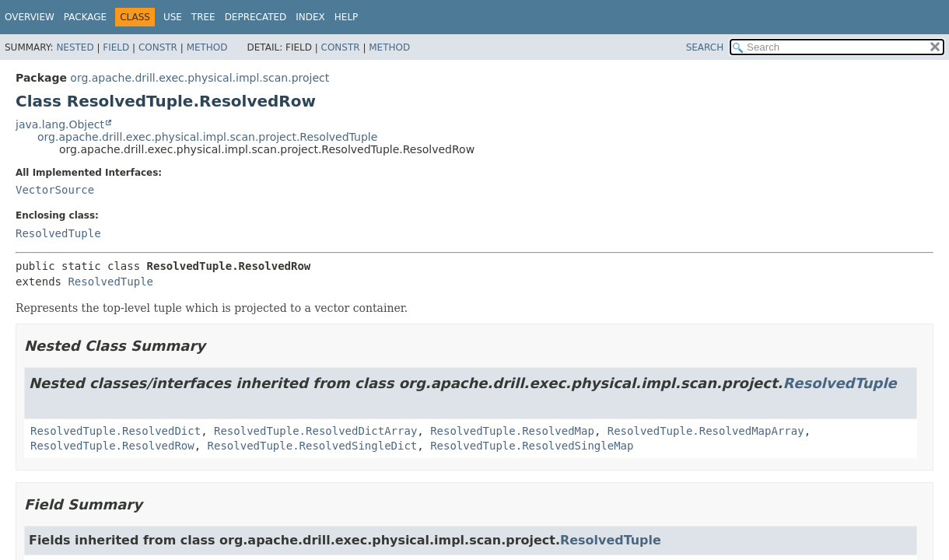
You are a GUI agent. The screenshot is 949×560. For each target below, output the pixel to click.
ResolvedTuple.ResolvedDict (116, 431)
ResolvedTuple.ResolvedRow (112, 446)
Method (207, 47)
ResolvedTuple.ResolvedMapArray (706, 431)
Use (173, 17)
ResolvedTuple (58, 233)
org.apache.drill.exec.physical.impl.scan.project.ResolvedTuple (207, 137)
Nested (75, 47)
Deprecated (256, 17)
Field (116, 47)
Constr (158, 47)
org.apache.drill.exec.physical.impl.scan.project (200, 78)
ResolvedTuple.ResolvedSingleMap (532, 446)
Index (310, 17)
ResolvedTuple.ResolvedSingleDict (313, 446)
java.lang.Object (60, 124)
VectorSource (55, 190)
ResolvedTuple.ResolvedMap (512, 431)
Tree (203, 17)
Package (85, 17)
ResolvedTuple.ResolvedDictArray (315, 431)
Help (347, 17)
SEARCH (705, 47)
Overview (30, 17)
